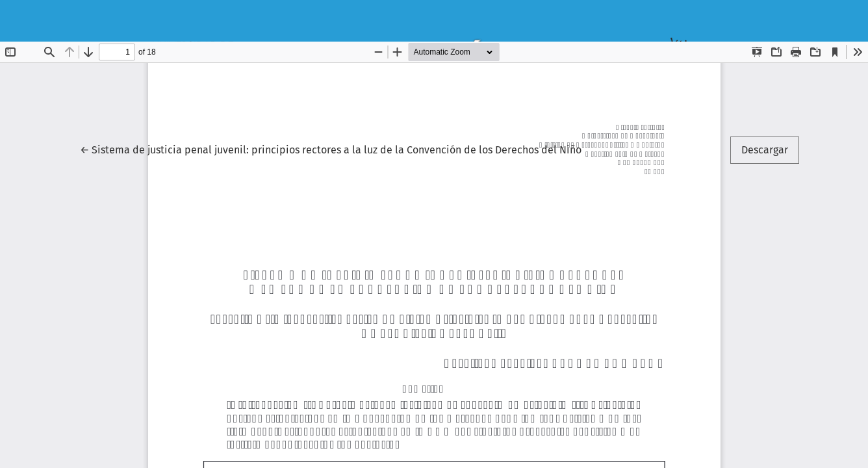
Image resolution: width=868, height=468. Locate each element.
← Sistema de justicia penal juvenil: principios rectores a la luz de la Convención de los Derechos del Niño (331, 149)
